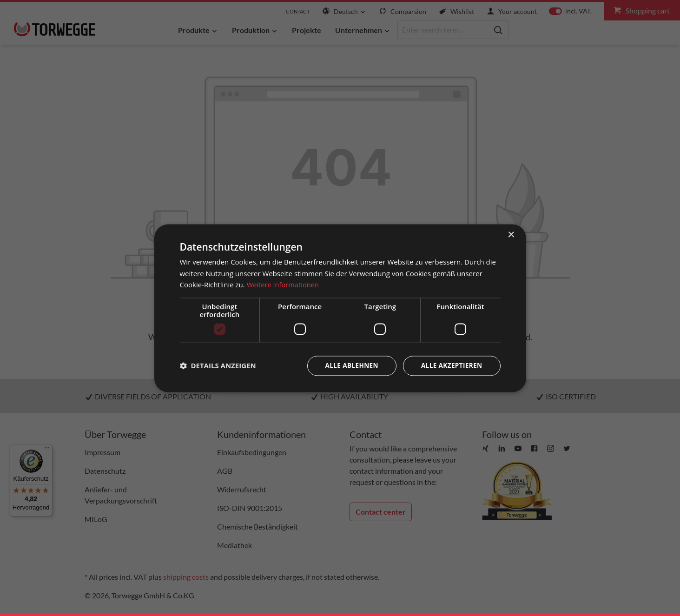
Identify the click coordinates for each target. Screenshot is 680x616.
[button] (218, 366)
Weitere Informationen (284, 285)
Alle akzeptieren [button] (450, 366)
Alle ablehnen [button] (349, 366)
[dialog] (340, 308)
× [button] (511, 235)
